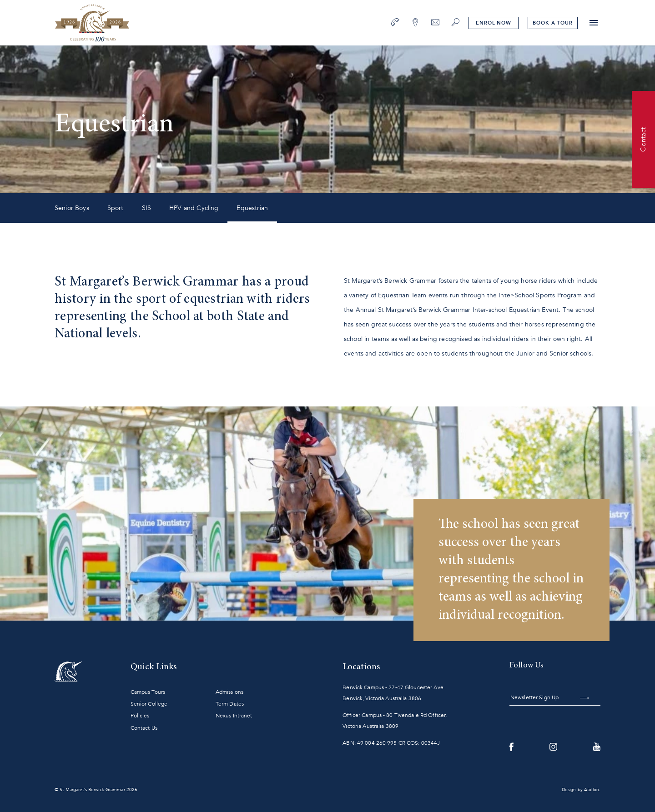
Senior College (149, 704)
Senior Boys (72, 208)
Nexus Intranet (234, 716)
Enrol (494, 23)
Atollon (592, 790)
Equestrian (252, 208)
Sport (116, 208)
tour (552, 23)
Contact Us (144, 728)
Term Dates (230, 704)
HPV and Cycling (194, 208)
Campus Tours (148, 692)
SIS (146, 208)
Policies (140, 716)
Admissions (229, 692)
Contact (643, 139)
